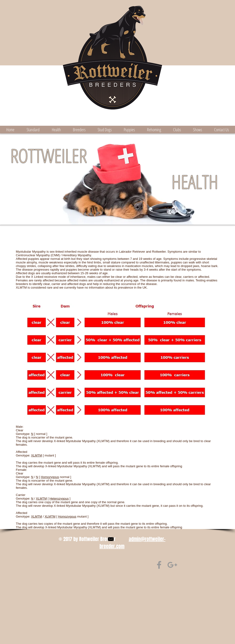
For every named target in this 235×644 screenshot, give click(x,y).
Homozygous (50, 477)
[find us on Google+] (172, 565)
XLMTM (37, 455)
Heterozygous (59, 499)
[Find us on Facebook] (159, 565)
